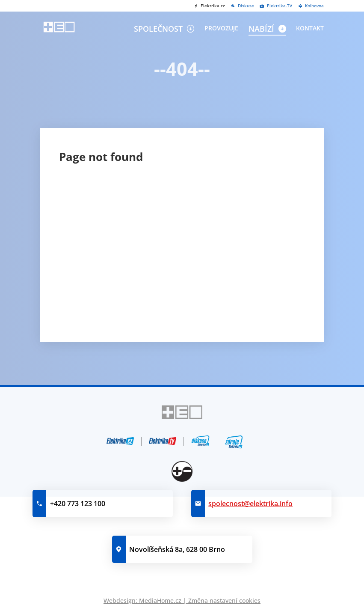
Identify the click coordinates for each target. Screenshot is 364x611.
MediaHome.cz (160, 601)
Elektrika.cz (213, 6)
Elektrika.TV (280, 6)
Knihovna (314, 6)
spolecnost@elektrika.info (250, 504)
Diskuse (246, 6)
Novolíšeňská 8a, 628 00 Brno (177, 549)
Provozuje (221, 28)
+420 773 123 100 (78, 504)
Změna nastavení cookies (224, 601)
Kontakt (310, 28)
